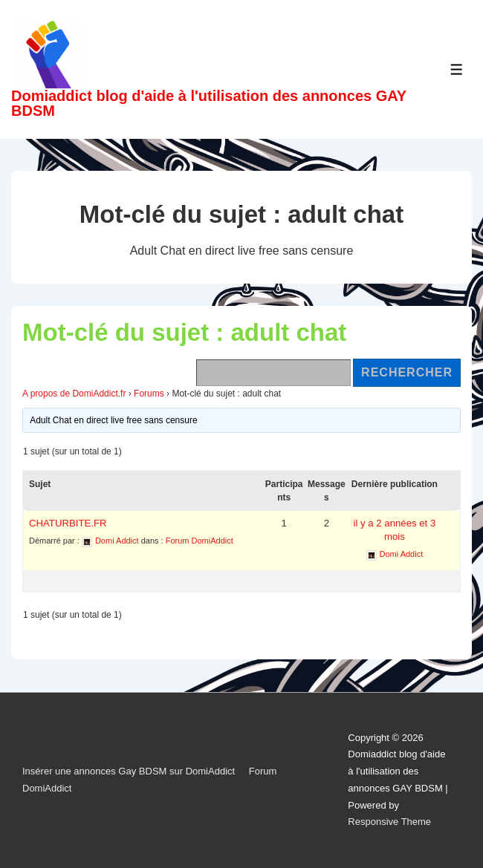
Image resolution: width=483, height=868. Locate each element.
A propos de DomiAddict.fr (74, 394)
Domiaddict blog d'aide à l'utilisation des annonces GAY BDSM (209, 103)
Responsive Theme (389, 822)
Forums (149, 394)
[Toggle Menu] (457, 69)
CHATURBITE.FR (68, 523)
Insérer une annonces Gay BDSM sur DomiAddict (129, 771)
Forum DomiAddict (200, 541)
